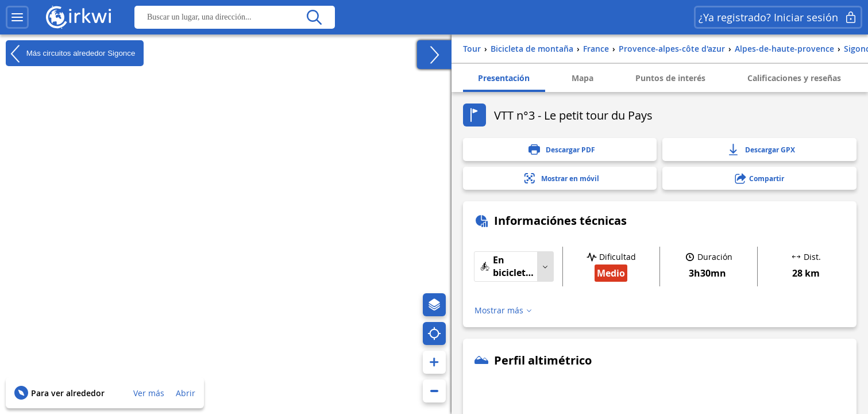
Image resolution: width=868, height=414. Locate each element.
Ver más (149, 393)
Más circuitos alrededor (70, 53)
